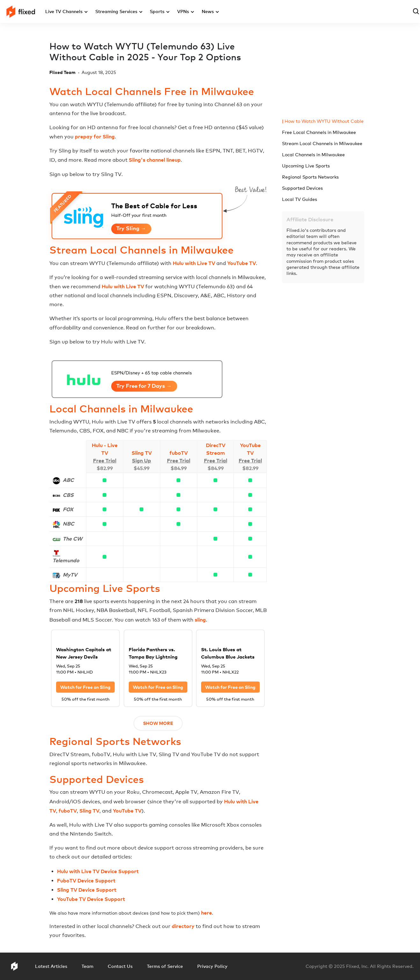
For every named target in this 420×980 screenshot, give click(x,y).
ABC (68, 480)
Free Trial (105, 461)
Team (87, 966)
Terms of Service (165, 966)
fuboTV (179, 453)
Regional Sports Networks (310, 177)
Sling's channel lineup (155, 160)
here (206, 913)
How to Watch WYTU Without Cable (324, 121)
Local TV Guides (300, 199)
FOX (68, 509)
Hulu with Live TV (194, 263)
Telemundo (66, 560)
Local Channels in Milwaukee (313, 155)
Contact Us (120, 966)
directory (183, 926)
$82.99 (105, 468)
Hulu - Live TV (105, 449)
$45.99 (141, 468)
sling (200, 620)
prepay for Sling (95, 136)
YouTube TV (242, 263)
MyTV (70, 575)
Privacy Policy (212, 966)
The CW (72, 539)
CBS (68, 495)
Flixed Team (62, 72)
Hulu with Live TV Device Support (98, 871)
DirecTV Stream (216, 449)
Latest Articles (51, 966)
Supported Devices (302, 188)
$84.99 (179, 468)
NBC (69, 524)
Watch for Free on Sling (85, 687)
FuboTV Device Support (86, 881)
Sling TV (142, 453)
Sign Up (141, 461)
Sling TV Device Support (87, 890)
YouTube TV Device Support (91, 899)
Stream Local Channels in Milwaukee (322, 143)
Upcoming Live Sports (306, 166)
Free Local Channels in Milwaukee (319, 132)
